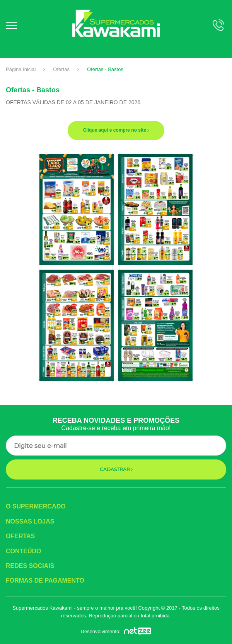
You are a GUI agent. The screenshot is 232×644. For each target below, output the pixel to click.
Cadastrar (116, 469)
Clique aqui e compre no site (116, 130)
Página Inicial (21, 69)
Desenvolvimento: (116, 631)
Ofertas (61, 69)
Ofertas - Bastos (105, 69)
